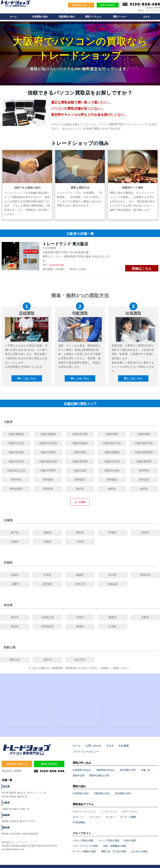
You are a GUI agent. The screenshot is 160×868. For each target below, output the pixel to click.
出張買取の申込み (82, 766)
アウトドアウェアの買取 (85, 842)
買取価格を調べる (81, 5)
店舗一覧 (146, 766)
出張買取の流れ (40, 17)
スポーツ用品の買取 (83, 836)
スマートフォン (130, 807)
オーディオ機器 (128, 813)
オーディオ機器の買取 (84, 847)
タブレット (78, 813)
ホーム (13, 17)
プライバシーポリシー (140, 747)
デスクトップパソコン (84, 807)
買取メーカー (120, 17)
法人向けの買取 (139, 847)
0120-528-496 (58, 265)
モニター (110, 813)
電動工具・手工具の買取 (114, 847)
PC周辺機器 (79, 818)
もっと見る (80, 502)
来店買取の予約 (128, 766)
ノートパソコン (109, 807)
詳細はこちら (142, 268)
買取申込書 (78, 771)
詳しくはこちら (27, 378)
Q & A (147, 17)
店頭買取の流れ (123, 789)
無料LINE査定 (108, 5)
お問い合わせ (92, 747)
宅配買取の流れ (67, 17)
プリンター (95, 813)
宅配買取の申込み (105, 766)
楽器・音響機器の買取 (115, 842)
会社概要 (119, 747)
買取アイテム (93, 17)
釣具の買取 (130, 836)
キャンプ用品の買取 (109, 836)
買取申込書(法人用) (99, 771)
